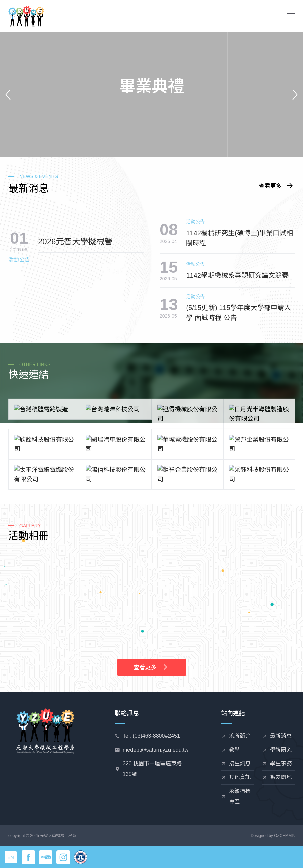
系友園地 (281, 777)
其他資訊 (240, 777)
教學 (234, 750)
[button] (291, 16)
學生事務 (281, 763)
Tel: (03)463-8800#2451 (151, 736)
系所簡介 (240, 736)
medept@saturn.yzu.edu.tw (156, 750)
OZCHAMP (284, 836)
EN (11, 857)
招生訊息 (240, 763)
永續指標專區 (240, 796)
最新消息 (281, 736)
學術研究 (281, 750)
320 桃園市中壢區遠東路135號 (152, 769)
